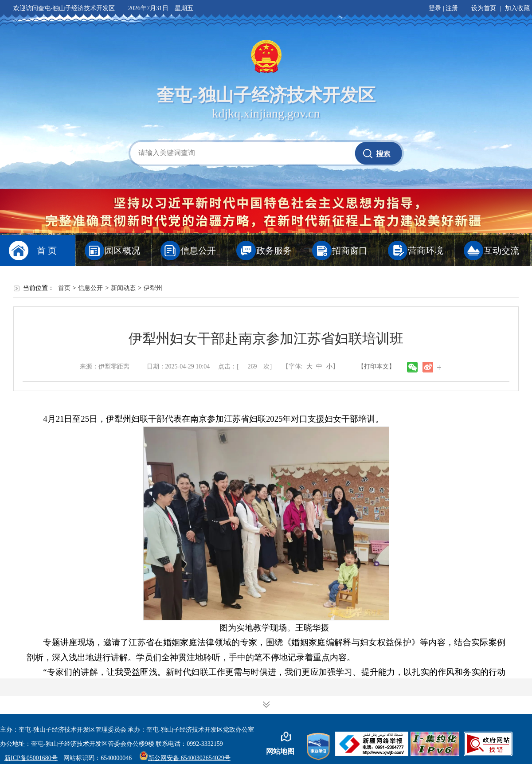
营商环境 (426, 251)
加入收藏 (517, 8)
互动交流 (501, 251)
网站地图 (280, 751)
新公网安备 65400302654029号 (185, 758)
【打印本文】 (376, 366)
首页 (64, 288)
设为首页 (484, 8)
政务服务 (274, 251)
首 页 (47, 251)
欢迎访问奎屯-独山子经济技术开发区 (64, 8)
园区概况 (122, 251)
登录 (435, 8)
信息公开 (198, 251)
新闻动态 (123, 288)
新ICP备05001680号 (31, 758)
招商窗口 (350, 251)
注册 (452, 8)
